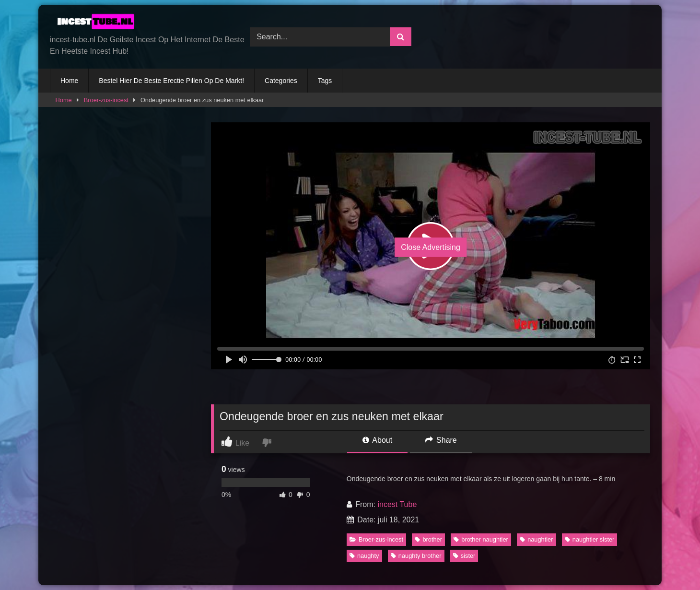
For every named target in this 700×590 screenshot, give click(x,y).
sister (464, 556)
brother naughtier (481, 539)
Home (69, 81)
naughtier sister (590, 539)
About (377, 440)
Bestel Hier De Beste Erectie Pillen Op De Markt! (171, 81)
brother (428, 539)
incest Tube (397, 504)
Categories (281, 81)
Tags (325, 81)
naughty (364, 556)
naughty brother (416, 556)
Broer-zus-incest (106, 100)
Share (441, 440)
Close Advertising (431, 247)
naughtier (536, 539)
